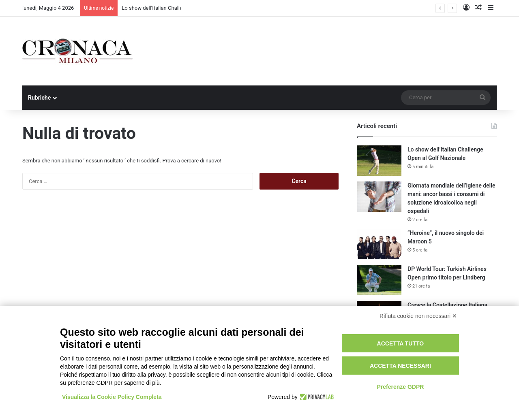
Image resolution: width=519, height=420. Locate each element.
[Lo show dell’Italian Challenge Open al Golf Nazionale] (379, 161)
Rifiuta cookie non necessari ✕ (418, 316)
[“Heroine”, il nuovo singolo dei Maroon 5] (379, 244)
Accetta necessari (400, 366)
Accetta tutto (401, 343)
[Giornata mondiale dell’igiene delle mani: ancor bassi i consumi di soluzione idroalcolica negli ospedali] (379, 197)
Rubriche (39, 98)
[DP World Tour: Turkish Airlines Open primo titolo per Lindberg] (379, 280)
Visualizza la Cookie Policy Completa (112, 397)
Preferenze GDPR (400, 387)
